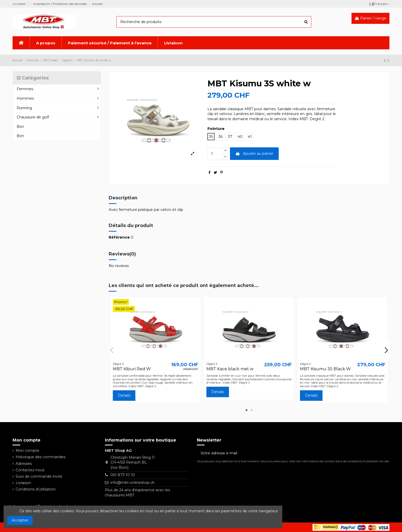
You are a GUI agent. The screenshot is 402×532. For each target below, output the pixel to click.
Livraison (20, 4)
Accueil (97, 4)
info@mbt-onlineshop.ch (133, 483)
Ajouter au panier (254, 154)
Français (379, 4)
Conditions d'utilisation (36, 489)
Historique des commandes (41, 457)
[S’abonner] (384, 453)
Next (386, 350)
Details (124, 395)
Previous (112, 350)
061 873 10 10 (123, 475)
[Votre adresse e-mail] (288, 453)
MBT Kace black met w (230, 369)
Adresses (24, 464)
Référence (119, 237)
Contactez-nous (30, 470)
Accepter (20, 520)
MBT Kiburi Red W (132, 369)
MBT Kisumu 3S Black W (325, 369)
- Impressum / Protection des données (59, 4)
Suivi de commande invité (39, 476)
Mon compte (27, 451)
